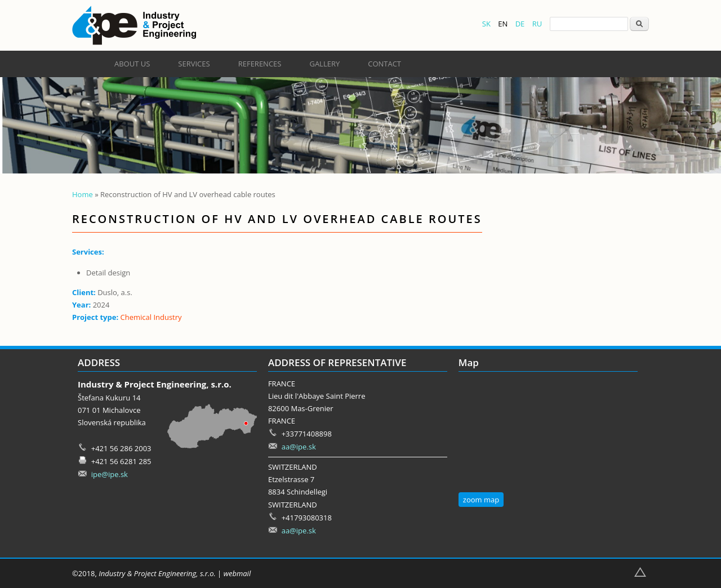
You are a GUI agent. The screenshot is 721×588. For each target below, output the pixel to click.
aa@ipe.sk (299, 447)
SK (486, 24)
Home (83, 194)
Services (194, 64)
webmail (237, 573)
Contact (384, 64)
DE (520, 24)
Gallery (324, 64)
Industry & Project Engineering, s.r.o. (157, 573)
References (260, 64)
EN (503, 24)
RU (537, 24)
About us (132, 64)
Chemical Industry (151, 317)
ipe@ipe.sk (110, 474)
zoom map (481, 500)
